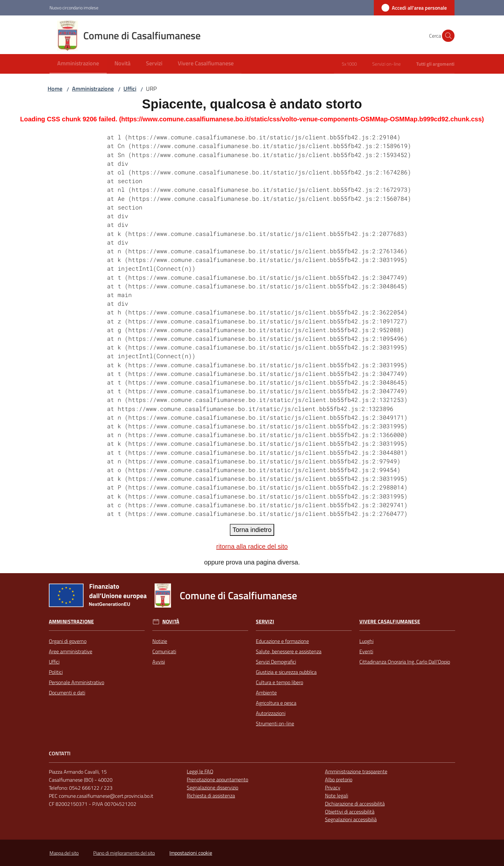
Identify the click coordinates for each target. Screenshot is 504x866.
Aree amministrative (71, 651)
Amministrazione (93, 89)
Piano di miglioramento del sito (124, 853)
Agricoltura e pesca (276, 703)
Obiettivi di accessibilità (350, 812)
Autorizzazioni (271, 713)
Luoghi (366, 641)
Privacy (333, 787)
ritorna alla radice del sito (252, 546)
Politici (56, 672)
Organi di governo (68, 641)
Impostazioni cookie (191, 853)
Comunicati (164, 651)
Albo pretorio (339, 779)
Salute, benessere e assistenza (289, 651)
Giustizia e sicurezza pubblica (286, 672)
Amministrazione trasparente (356, 771)
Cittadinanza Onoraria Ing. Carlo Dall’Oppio (405, 662)
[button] (447, 36)
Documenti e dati (67, 693)
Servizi (265, 622)
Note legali (337, 796)
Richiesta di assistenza (211, 796)
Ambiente (266, 693)
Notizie (160, 641)
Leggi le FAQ (200, 771)
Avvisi (159, 662)
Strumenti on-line (275, 723)
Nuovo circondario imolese (74, 8)
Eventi (366, 651)
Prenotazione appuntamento (217, 779)
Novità (171, 622)
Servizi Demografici (276, 662)
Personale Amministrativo (76, 682)
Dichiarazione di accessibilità (355, 804)
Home (55, 89)
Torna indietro (252, 530)
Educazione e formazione (282, 641)
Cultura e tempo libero (279, 682)
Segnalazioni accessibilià (351, 819)
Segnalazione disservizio (212, 787)
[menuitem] (78, 64)
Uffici (130, 89)
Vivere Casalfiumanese (390, 622)
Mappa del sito (64, 853)
